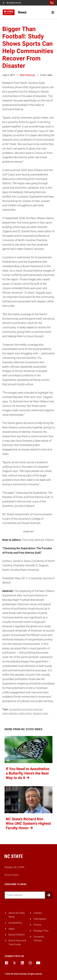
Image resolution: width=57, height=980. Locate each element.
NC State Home (14, 3)
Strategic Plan (41, 931)
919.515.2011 (12, 875)
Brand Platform (17, 935)
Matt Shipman (27, 75)
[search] (52, 3)
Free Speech (40, 919)
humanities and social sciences (26, 709)
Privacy (38, 925)
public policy (25, 713)
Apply (12, 929)
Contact (38, 913)
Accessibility (15, 923)
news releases (10, 713)
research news (41, 713)
